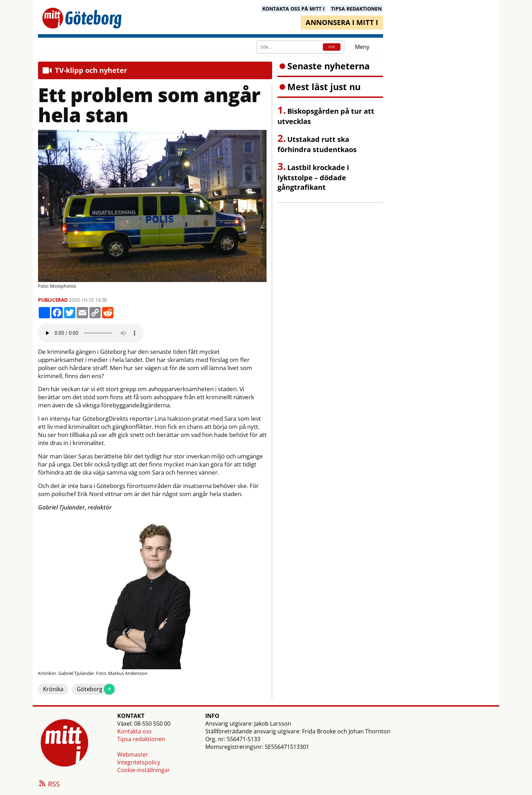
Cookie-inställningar (144, 770)
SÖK (332, 47)
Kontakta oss (134, 731)
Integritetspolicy (139, 762)
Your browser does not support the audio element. (91, 333)
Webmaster (133, 755)
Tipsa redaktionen (141, 739)
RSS (49, 784)
